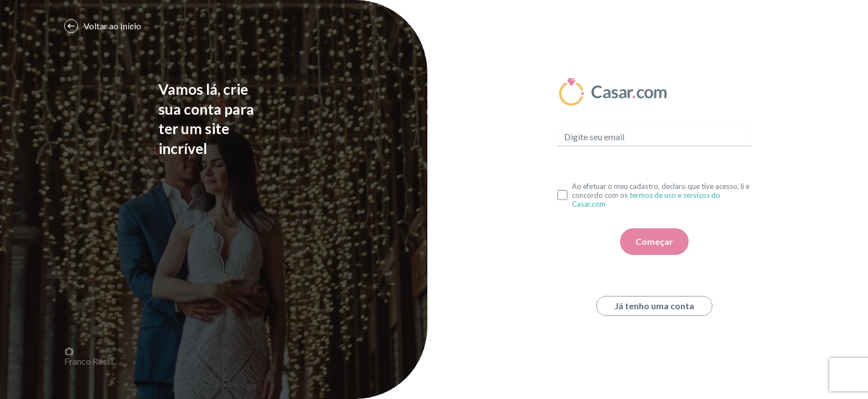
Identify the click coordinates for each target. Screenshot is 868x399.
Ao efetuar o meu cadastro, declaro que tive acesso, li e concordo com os (661, 195)
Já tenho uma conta (654, 306)
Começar (654, 241)
